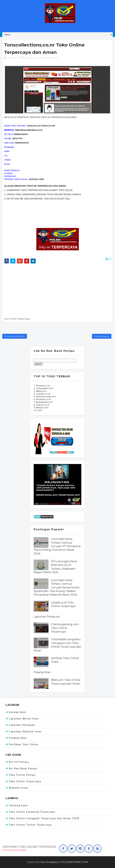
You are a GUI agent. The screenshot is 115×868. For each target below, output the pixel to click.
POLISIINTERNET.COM (75, 862)
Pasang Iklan (42, 672)
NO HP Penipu (19, 762)
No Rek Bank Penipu (23, 769)
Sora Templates (49, 862)
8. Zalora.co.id (41, 405)
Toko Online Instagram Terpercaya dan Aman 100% (44, 818)
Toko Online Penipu (22, 775)
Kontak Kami (18, 712)
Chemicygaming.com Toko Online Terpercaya (65, 628)
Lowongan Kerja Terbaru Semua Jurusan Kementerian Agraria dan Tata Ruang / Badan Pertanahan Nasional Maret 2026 (57, 587)
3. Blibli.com (40, 391)
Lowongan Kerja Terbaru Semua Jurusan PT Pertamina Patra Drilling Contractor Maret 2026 (57, 546)
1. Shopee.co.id (42, 385)
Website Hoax (18, 788)
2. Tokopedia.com (43, 388)
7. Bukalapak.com (43, 402)
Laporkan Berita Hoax (24, 719)
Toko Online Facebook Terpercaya (32, 812)
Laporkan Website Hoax (25, 732)
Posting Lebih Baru (15, 336)
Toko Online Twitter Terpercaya (30, 825)
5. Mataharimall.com (45, 396)
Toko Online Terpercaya (46, 58)
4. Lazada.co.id (42, 394)
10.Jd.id (38, 410)
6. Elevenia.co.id (42, 399)
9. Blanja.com (41, 407)
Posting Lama (102, 336)
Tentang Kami (18, 805)
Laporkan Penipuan (47, 617)
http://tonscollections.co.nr (29, 130)
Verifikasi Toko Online (24, 744)
